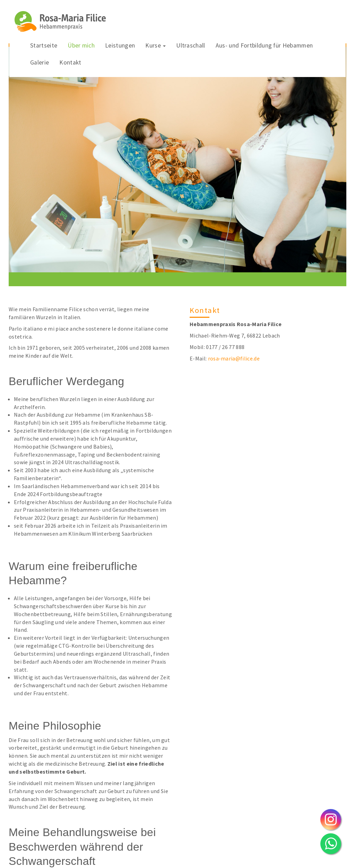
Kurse (155, 45)
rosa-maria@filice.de (234, 358)
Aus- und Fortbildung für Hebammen (264, 45)
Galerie (40, 62)
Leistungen (120, 45)
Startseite (44, 45)
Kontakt (70, 62)
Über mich (81, 45)
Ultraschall (191, 45)
